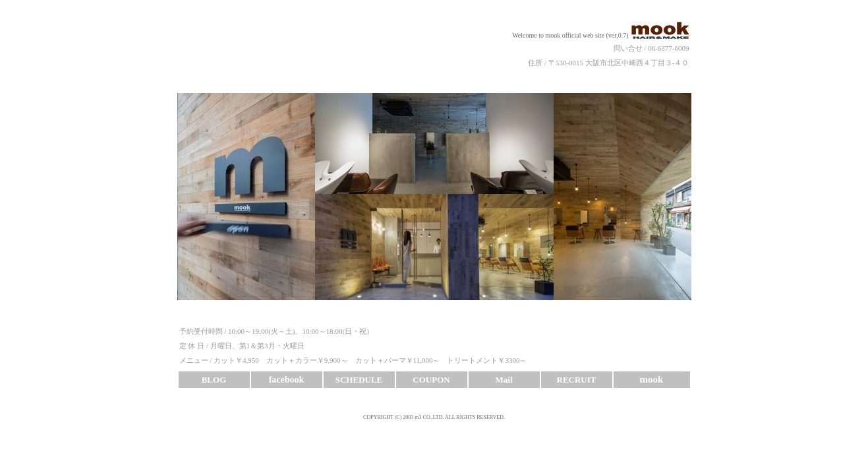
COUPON (431, 380)
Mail (504, 380)
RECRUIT (577, 380)
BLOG (214, 380)
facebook (287, 380)
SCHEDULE (359, 380)
